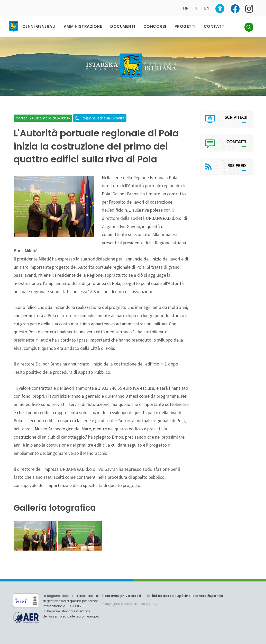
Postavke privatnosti (122, 596)
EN (207, 8)
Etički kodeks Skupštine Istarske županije (185, 596)
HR (186, 8)
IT (196, 8)
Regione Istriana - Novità (103, 118)
